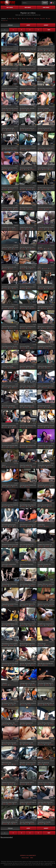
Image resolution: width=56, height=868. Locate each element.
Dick (32, 269)
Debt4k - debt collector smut (27, 406)
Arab (11, 229)
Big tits (9, 70)
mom (15, 19)
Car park (40, 247)
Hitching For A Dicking (7, 366)
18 (4, 150)
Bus (22, 209)
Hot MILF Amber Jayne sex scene (46, 188)
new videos (28, 7)
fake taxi (5, 20)
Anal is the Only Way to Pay (27, 545)
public (44, 19)
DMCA (32, 858)
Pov (44, 368)
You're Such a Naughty (43, 108)
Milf (14, 249)
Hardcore (9, 51)
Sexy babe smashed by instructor (46, 426)
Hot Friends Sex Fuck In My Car (28, 69)
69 (22, 744)
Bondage (41, 249)
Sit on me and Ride (25, 346)
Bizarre (14, 70)
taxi (25, 19)
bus (20, 19)
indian (10, 19)
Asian (47, 51)
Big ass (23, 51)
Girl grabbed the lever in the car (10, 49)
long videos (46, 7)
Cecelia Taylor (41, 525)
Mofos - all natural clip (43, 763)
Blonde (51, 70)
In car (39, 267)
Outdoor (33, 308)
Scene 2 (4, 465)
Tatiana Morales (42, 644)
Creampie (51, 725)
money (38, 19)
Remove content (25, 858)
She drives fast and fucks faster (10, 445)
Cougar (33, 625)
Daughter (31, 209)
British (50, 308)
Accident (5, 606)
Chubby (15, 725)
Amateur (41, 51)
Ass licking (32, 169)
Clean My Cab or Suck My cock (45, 664)
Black (32, 348)
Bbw (10, 388)
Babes (40, 70)
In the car (4, 683)
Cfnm (14, 824)
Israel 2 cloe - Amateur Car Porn (28, 386)
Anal (28, 70)
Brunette (41, 288)
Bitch (33, 229)
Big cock (29, 51)
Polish (50, 150)
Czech (51, 229)
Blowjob (29, 130)
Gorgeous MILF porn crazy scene (46, 584)
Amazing (29, 725)
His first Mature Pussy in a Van (27, 624)
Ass (51, 51)
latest (28, 25)
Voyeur (48, 368)
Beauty (10, 348)
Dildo (14, 764)
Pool (50, 249)
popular (10, 25)
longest (46, 25)
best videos (10, 7)
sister (49, 19)
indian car (31, 19)
